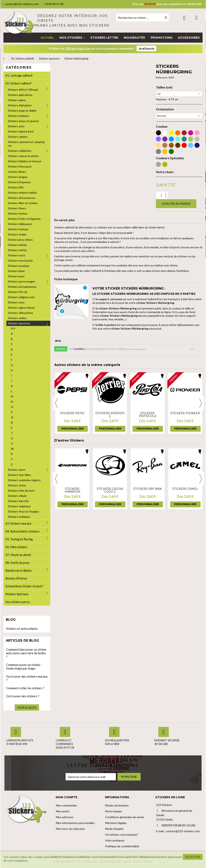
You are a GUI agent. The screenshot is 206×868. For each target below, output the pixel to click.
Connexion (184, 18)
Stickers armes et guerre (23, 121)
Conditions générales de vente (125, 817)
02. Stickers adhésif (18, 83)
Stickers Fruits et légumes (24, 219)
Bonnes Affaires (16, 578)
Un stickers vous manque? (122, 835)
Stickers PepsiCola (148, 415)
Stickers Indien (17, 234)
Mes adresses (65, 817)
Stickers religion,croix (21, 297)
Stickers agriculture (20, 95)
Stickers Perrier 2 (110, 415)
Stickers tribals (17, 496)
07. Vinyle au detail (18, 555)
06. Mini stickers (16, 547)
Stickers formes (18, 213)
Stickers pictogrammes (22, 287)
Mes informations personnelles (75, 823)
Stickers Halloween (20, 224)
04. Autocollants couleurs (23, 531)
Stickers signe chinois (21, 308)
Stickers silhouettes (21, 313)
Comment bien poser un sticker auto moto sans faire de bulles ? (26, 653)
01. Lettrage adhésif (19, 75)
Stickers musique (19, 266)
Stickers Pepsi (72, 413)
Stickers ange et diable (22, 110)
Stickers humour (18, 229)
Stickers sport (17, 470)
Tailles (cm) (164, 87)
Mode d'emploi (114, 829)
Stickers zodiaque (19, 517)
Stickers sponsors (19, 323)
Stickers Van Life (18, 501)
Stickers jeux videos (20, 240)
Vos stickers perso (18, 602)
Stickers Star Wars (19, 475)
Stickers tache (17, 485)
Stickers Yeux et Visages (23, 511)
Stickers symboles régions (24, 480)
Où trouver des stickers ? (23, 696)
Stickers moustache (20, 260)
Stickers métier (17, 250)
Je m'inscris (146, 48)
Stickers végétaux (19, 506)
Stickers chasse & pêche (23, 156)
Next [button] (201, 403)
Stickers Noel (16, 271)
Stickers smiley (17, 318)
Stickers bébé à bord (21, 131)
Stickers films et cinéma (23, 203)
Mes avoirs (63, 811)
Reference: (162, 78)
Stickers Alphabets (20, 105)
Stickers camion (18, 137)
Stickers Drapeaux (19, 182)
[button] (72, 38)
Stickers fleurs (17, 208)
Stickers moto (17, 255)
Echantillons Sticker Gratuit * (25, 586)
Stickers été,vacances (22, 198)
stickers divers (17, 172)
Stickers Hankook (72, 490)
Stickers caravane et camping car (26, 144)
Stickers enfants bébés (22, 193)
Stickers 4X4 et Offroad (23, 90)
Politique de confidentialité (122, 846)
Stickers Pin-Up (18, 292)
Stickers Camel (185, 489)
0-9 (13, 328)
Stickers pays (16, 276)
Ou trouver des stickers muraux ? (27, 678)
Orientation (165, 109)
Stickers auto (16, 126)
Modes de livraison (117, 805)
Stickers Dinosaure (20, 166)
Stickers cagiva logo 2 (110, 490)
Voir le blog (27, 707)
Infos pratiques (115, 840)
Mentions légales (116, 823)
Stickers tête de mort (21, 490)
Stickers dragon (18, 177)
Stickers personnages (22, 281)
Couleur (162, 126)
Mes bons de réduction (70, 829)
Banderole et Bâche (19, 570)
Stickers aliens (17, 100)
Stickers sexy (16, 302)
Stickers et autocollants (22, 629)
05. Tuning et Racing (19, 539)
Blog (11, 620)
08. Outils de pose (17, 563)
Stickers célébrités (20, 151)
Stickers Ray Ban (147, 489)
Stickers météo (17, 245)
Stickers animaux (18, 116)
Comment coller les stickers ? (25, 688)
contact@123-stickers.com (21, 4)
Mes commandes (66, 805)
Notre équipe (114, 811)
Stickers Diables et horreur (25, 161)
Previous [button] (56, 403)
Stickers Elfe (16, 187)
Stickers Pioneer (185, 413)
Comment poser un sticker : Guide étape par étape (24, 667)
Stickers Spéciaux (17, 594)
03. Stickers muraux (18, 523)
